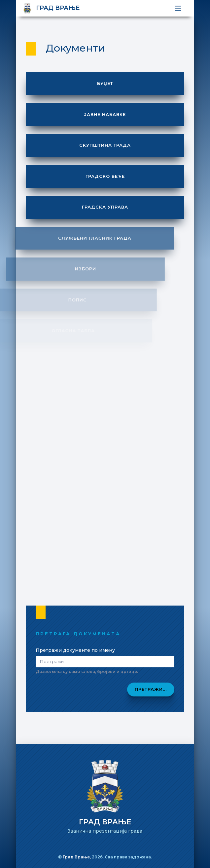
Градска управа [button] (105, 207)
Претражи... (151, 689)
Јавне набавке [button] (105, 114)
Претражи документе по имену (75, 650)
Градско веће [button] (105, 176)
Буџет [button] (105, 83)
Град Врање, (77, 857)
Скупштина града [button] (105, 145)
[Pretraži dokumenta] (105, 662)
